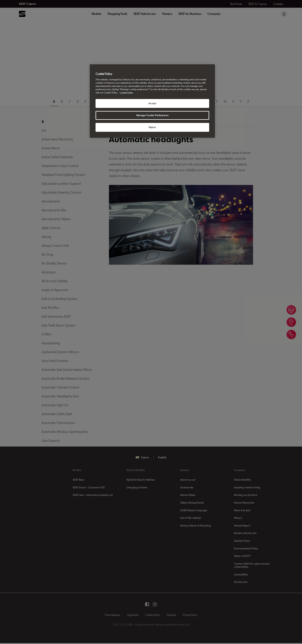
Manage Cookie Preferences (152, 115)
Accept (152, 103)
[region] (152, 101)
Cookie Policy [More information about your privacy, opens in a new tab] (126, 93)
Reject (152, 127)
